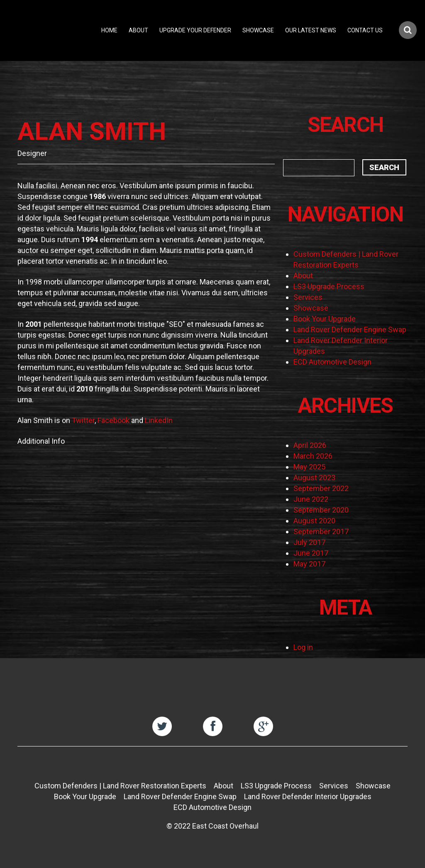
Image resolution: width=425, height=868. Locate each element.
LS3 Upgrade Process (329, 286)
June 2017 (311, 553)
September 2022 (321, 488)
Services (308, 297)
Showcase (258, 30)
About (138, 30)
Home (109, 30)
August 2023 (314, 478)
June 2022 (311, 499)
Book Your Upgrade (325, 319)
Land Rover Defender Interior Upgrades (308, 796)
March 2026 (313, 456)
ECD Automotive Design (332, 362)
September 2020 (321, 510)
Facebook (114, 420)
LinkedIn (159, 420)
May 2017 (309, 564)
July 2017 (309, 542)
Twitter (83, 420)
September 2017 (321, 531)
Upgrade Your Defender (195, 30)
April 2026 (310, 445)
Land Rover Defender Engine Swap (350, 329)
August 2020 (314, 521)
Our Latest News (311, 30)
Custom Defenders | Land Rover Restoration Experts (120, 786)
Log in (303, 647)
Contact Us (365, 30)
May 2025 (309, 467)
